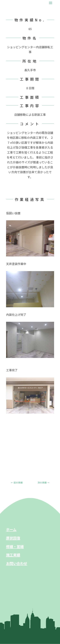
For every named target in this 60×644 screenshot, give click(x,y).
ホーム (11, 529)
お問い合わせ (17, 563)
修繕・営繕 (15, 546)
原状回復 (13, 538)
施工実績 (13, 555)
